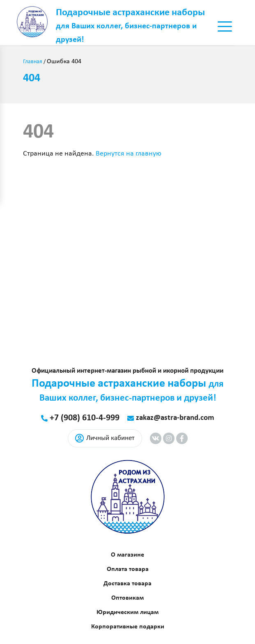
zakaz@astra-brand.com (175, 418)
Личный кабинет (105, 438)
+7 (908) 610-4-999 (85, 418)
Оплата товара (128, 569)
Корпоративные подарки (128, 627)
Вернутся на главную (129, 154)
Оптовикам (127, 598)
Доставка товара (127, 584)
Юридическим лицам (127, 612)
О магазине (127, 555)
